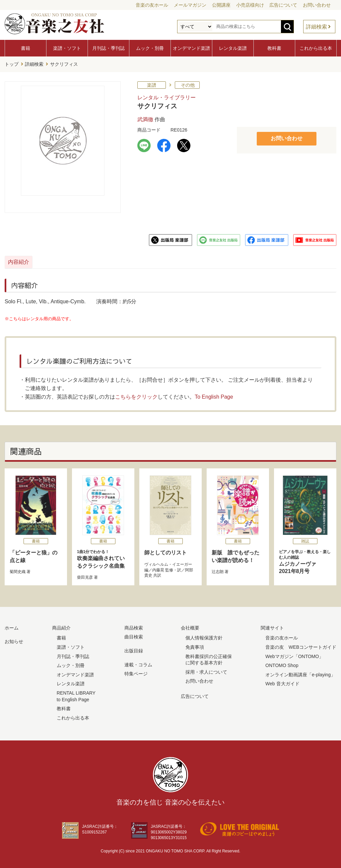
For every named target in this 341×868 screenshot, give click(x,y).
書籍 (26, 48)
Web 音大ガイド (282, 682)
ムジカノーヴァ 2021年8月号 (305, 560)
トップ (12, 63)
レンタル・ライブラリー (167, 96)
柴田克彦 (85, 576)
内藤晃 (158, 568)
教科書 (274, 48)
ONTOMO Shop (282, 664)
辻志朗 (218, 570)
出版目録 (134, 649)
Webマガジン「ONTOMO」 (294, 655)
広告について (283, 5)
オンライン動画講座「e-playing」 (300, 673)
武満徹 (145, 118)
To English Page (214, 395)
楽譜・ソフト (67, 48)
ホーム (12, 626)
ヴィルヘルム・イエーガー (168, 563)
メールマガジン (190, 5)
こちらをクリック (136, 395)
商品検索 (134, 626)
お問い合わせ (317, 5)
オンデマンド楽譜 (191, 48)
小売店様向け (250, 5)
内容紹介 (36, 260)
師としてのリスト (166, 551)
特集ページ (136, 672)
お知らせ (14, 640)
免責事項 (195, 645)
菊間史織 (18, 570)
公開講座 (221, 5)
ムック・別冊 (150, 48)
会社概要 (190, 626)
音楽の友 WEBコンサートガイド (301, 645)
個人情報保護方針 (204, 636)
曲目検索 (134, 635)
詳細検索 (316, 27)
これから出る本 (316, 48)
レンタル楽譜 (233, 48)
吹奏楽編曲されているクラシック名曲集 (103, 557)
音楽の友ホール (152, 5)
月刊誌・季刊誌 (108, 48)
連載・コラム (138, 663)
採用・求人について (206, 670)
